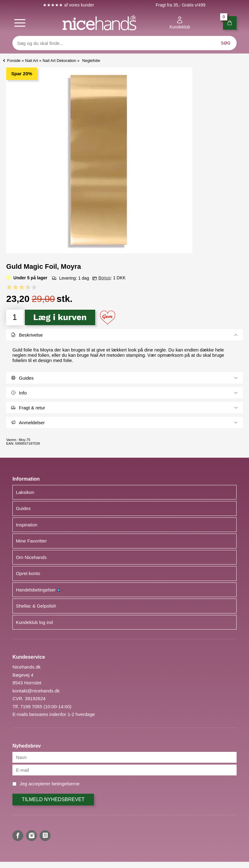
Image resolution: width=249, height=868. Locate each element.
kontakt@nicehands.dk (36, 691)
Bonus (104, 278)
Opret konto (28, 573)
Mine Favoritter (31, 541)
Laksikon (25, 492)
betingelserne (66, 784)
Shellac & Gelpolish (36, 606)
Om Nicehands (31, 557)
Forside (14, 61)
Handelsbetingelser (38, 590)
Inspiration (27, 525)
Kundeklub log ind (34, 622)
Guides (23, 508)
